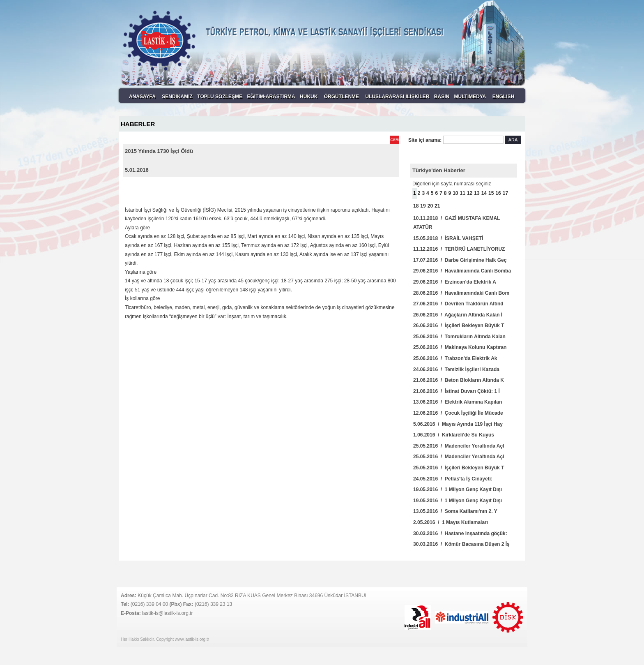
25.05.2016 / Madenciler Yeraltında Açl (459, 446)
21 (437, 206)
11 (463, 193)
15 (491, 193)
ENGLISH (503, 97)
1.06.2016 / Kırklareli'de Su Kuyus (454, 435)
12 (470, 193)
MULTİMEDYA (470, 97)
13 (477, 193)
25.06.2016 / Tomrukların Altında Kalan (459, 337)
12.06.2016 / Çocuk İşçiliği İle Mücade (458, 413)
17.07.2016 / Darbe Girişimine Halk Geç (460, 260)
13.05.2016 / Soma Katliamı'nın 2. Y (455, 511)
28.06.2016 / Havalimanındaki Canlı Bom (461, 293)
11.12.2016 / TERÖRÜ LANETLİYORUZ (459, 249)
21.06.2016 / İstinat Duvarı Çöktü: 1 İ (457, 391)
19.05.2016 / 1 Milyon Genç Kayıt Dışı (458, 490)
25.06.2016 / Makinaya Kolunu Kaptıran (460, 347)
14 (484, 193)
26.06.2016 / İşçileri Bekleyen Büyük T (459, 326)
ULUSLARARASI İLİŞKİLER (397, 97)
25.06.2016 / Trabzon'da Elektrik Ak (455, 358)
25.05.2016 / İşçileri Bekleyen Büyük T (459, 468)
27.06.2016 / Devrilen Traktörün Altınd (458, 304)
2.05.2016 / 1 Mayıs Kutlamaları (451, 522)
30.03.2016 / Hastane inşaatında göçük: (460, 533)
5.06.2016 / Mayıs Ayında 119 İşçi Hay (458, 424)
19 (423, 206)
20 (430, 206)
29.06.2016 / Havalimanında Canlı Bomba (462, 271)
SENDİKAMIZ (177, 97)
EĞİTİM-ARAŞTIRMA (271, 97)
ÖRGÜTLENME (342, 97)
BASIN (442, 97)
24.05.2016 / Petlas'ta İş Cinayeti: (453, 479)
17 (505, 193)
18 (416, 206)
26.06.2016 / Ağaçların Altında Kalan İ (458, 315)
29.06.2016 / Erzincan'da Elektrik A (455, 282)
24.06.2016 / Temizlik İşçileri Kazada (456, 369)
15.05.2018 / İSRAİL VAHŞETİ (448, 238)
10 (455, 193)
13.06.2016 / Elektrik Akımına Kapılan (458, 402)
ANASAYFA (142, 97)
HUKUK (309, 97)
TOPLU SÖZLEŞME (220, 97)
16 (498, 193)
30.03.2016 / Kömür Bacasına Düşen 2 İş (461, 544)
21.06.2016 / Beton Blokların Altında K (459, 380)
